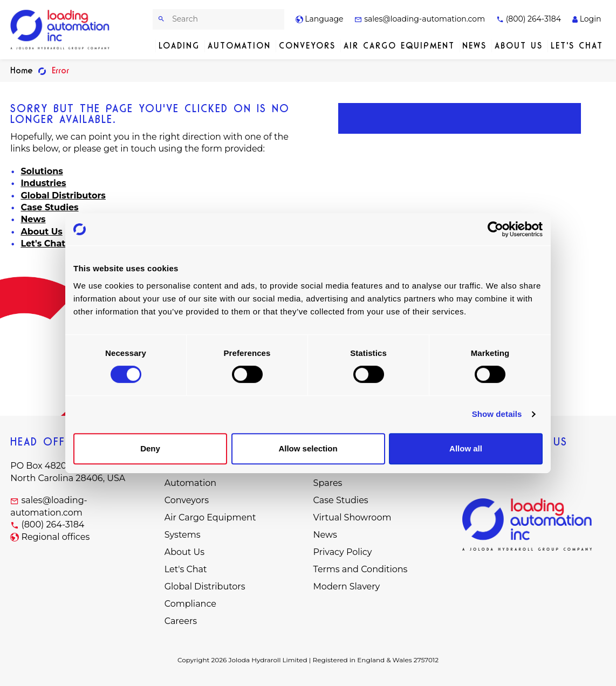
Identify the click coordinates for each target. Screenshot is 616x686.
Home (22, 70)
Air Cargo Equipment (399, 46)
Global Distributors (63, 195)
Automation (239, 46)
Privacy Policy (343, 552)
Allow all (466, 448)
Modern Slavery (347, 586)
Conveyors (307, 46)
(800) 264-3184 (529, 19)
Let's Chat (577, 46)
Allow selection (308, 448)
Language (320, 19)
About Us (519, 46)
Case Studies (49, 207)
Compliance (190, 604)
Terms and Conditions (361, 569)
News (474, 46)
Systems (183, 535)
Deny (150, 448)
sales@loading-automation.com (420, 19)
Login (587, 19)
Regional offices (55, 537)
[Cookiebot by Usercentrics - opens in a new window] (495, 229)
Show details (497, 414)
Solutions (42, 171)
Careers (181, 621)
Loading (179, 46)
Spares (328, 483)
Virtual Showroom (353, 517)
